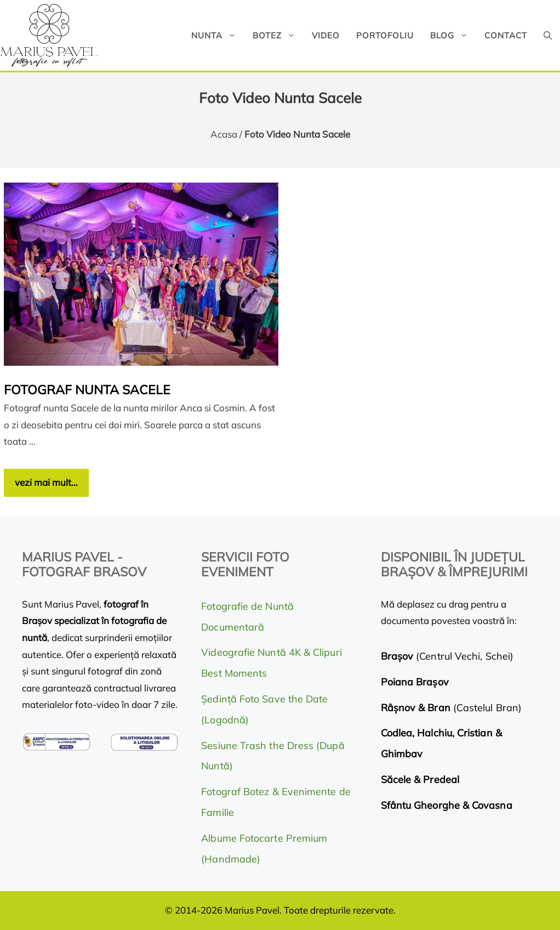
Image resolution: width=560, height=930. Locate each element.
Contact (506, 35)
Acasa (224, 134)
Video (326, 35)
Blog (453, 35)
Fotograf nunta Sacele (87, 390)
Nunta (218, 35)
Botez (278, 35)
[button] (548, 35)
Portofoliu (385, 35)
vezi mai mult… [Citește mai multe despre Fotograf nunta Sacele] (46, 482)
